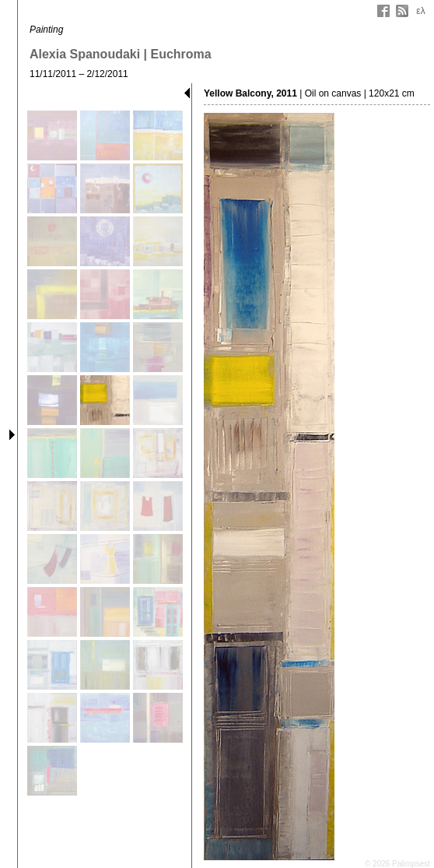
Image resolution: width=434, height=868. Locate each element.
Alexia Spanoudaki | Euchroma (121, 54)
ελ (420, 11)
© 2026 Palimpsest (397, 864)
